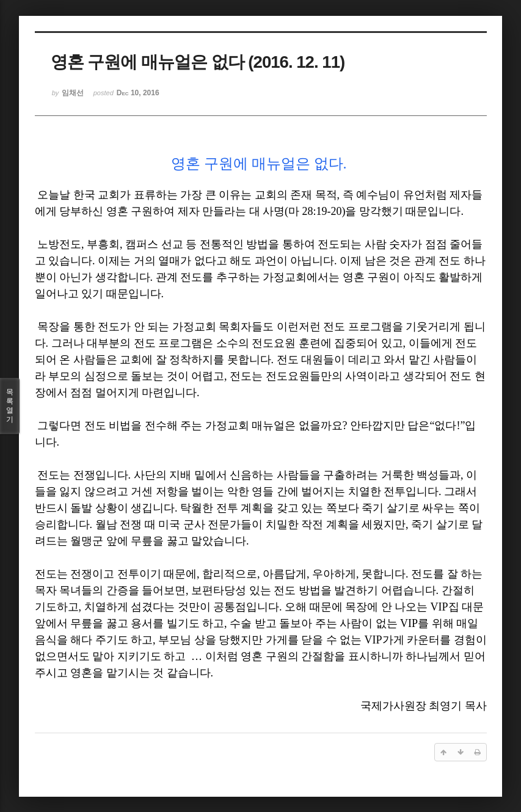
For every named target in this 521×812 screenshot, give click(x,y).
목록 (10, 406)
